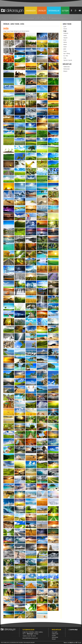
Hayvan (65, 38)
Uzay (65, 58)
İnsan (65, 40)
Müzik (65, 44)
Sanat (65, 47)
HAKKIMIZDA (31, 11)
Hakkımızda (67, 67)
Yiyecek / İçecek (68, 60)
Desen (65, 29)
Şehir (65, 49)
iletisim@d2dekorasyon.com (30, 638)
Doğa (65, 31)
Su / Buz (66, 56)
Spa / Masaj (67, 53)
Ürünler (54, 635)
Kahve (65, 42)
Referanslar (67, 69)
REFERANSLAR (54, 11)
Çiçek (65, 26)
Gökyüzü (66, 33)
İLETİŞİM (65, 11)
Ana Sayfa (55, 632)
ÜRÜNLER (42, 12)
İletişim (65, 71)
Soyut (65, 51)
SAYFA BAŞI (73, 630)
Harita (65, 35)
